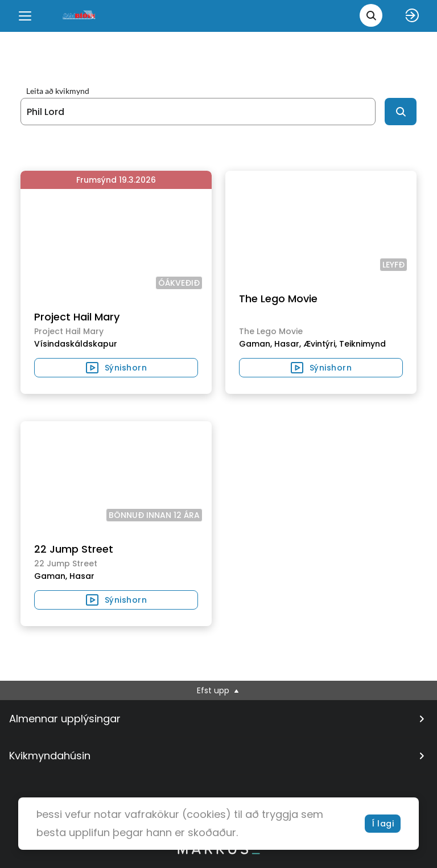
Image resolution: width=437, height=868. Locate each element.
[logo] (80, 16)
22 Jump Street (74, 549)
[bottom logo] (218, 851)
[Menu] (25, 16)
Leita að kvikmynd (58, 91)
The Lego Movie (278, 299)
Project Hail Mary (77, 317)
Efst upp (219, 690)
